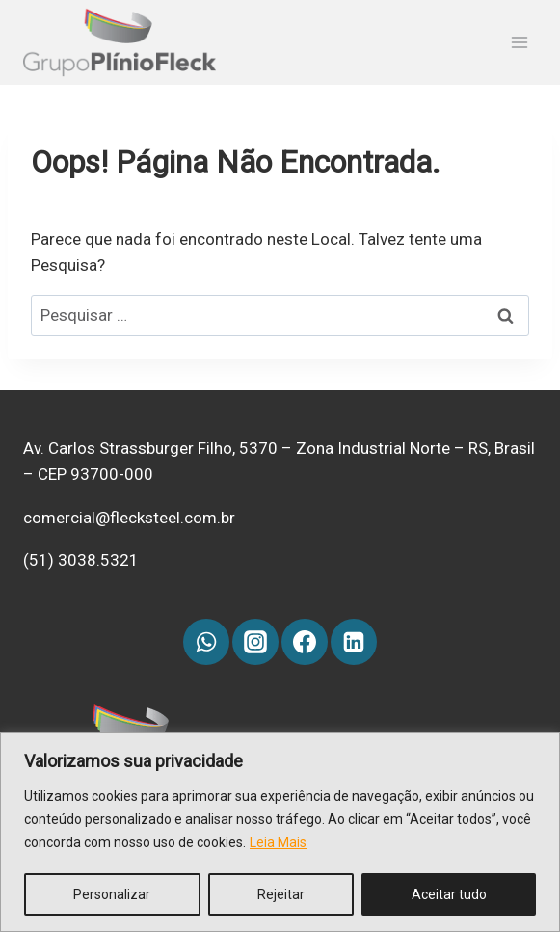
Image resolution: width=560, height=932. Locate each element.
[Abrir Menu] (519, 43)
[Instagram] (255, 642)
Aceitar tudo (449, 894)
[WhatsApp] (206, 642)
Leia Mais (278, 842)
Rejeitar (281, 894)
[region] (280, 832)
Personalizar (112, 894)
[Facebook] (305, 642)
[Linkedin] (354, 642)
